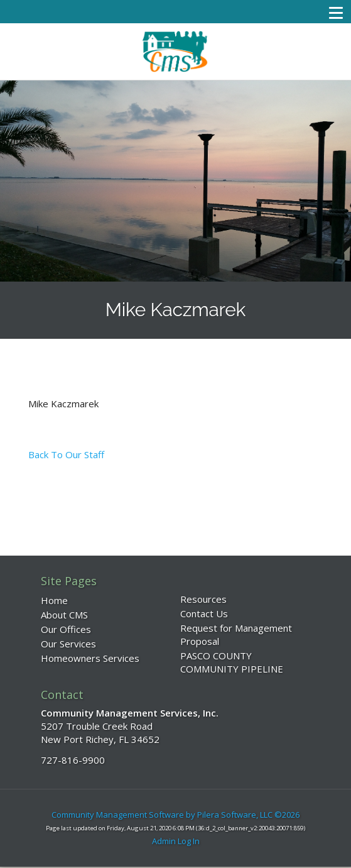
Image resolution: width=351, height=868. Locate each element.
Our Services (68, 644)
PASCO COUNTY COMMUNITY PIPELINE (232, 662)
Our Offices (66, 629)
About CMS (64, 615)
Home (54, 600)
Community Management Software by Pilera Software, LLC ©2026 (175, 815)
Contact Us (204, 613)
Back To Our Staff (66, 454)
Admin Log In (176, 841)
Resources (203, 599)
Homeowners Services (90, 658)
